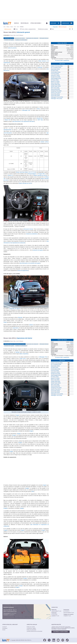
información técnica (28, 229)
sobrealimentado (7, 130)
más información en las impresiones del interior (24, 121)
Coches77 (5, 627)
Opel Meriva (16, 328)
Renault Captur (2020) (56, 86)
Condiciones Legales (31, 628)
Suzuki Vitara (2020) (55, 95)
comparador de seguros (15, 309)
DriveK (4, 630)
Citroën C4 (10, 175)
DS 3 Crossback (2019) (56, 68)
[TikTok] (67, 640)
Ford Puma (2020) (55, 74)
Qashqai (18, 352)
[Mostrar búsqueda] (55, 23)
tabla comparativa (24, 354)
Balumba (20, 317)
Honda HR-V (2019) (55, 75)
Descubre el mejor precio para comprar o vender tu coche (26, 412)
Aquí (48, 133)
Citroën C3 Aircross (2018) (57, 66)
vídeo (33, 491)
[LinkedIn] (54, 640)
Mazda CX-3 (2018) (55, 82)
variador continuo (45, 142)
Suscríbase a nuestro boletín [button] (61, 632)
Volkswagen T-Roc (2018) (57, 99)
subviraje (40, 67)
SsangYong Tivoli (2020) (56, 91)
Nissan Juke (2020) (55, 83)
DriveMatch (5, 628)
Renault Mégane (32, 174)
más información (8, 133)
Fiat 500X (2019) (55, 71)
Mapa (15, 611)
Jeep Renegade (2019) (56, 78)
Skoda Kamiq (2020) (55, 89)
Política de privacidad (31, 630)
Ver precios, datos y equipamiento (62, 61)
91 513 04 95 (11, 615)
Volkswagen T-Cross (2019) (57, 97)
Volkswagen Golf (26, 110)
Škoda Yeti (7, 120)
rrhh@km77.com (67, 616)
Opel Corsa (23, 359)
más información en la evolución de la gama (30, 263)
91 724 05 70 (13, 613)
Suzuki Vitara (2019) (55, 94)
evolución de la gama (38, 250)
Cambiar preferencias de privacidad (34, 631)
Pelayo (5, 322)
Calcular (72, 47)
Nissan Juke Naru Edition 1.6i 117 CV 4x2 (26, 172)
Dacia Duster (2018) (55, 69)
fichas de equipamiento (23, 270)
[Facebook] (45, 640)
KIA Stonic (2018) (55, 80)
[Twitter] (49, 640)
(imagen (5, 508)
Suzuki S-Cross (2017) (56, 92)
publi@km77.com (55, 616)
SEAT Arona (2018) (55, 88)
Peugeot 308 (41, 174)
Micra (38, 109)
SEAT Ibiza (40, 120)
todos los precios (12, 48)
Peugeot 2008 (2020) (55, 85)
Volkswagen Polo (43, 357)
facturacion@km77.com (69, 613)
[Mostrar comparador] (67, 23)
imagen (18, 415)
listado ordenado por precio (40, 175)
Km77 (7, 23)
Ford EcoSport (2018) (56, 72)
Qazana (31, 325)
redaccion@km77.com (56, 611)
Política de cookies (31, 627)
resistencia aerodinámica (32, 234)
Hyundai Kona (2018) (56, 77)
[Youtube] (58, 640)
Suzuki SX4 (40, 118)
